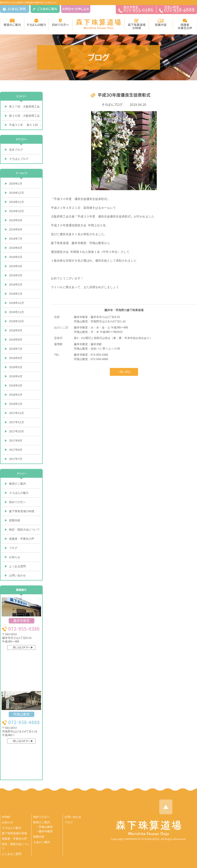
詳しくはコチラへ (21, 647)
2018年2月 (16, 395)
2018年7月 (16, 349)
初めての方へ (60, 23)
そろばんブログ (112, 105)
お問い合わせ (17, 576)
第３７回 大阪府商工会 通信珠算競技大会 (25, 107)
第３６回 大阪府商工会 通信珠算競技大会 (25, 116)
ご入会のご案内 (45, 9)
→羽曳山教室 (44, 827)
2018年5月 (16, 367)
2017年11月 (16, 422)
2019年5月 (16, 257)
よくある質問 (17, 566)
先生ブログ (16, 150)
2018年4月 (16, 376)
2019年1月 (16, 294)
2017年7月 (16, 459)
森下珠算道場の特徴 (22, 511)
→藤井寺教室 (44, 831)
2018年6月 (16, 358)
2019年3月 (16, 275)
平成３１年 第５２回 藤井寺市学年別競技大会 (25, 125)
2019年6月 (16, 248)
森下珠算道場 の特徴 (137, 24)
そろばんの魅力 (36, 23)
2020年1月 (16, 184)
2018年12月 (16, 303)
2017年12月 (16, 413)
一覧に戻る (124, 372)
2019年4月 (16, 266)
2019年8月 (16, 230)
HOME (6, 817)
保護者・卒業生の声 (22, 539)
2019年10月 (16, 211)
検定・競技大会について (24, 530)
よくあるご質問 (14, 9)
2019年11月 (16, 202)
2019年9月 (16, 220)
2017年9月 (16, 441)
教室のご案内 (12, 23)
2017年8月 (16, 450)
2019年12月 (16, 193)
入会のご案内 (42, 842)
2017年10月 (16, 431)
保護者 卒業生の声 (185, 24)
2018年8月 (16, 340)
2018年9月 (16, 330)
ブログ (13, 548)
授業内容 (161, 23)
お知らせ (15, 557)
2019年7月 (16, 239)
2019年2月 (16, 285)
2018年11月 (16, 312)
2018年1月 (16, 404)
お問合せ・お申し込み (76, 9)
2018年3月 (16, 386)
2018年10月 (16, 321)
